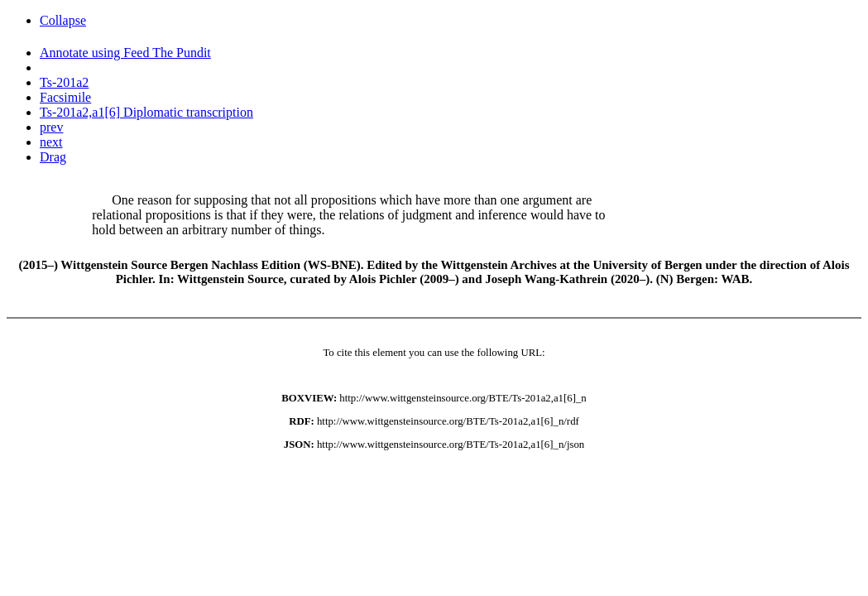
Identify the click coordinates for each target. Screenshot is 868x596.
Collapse (63, 20)
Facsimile (65, 97)
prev (51, 127)
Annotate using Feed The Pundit (125, 53)
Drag (53, 157)
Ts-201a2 (64, 82)
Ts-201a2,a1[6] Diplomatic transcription (146, 112)
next (51, 142)
